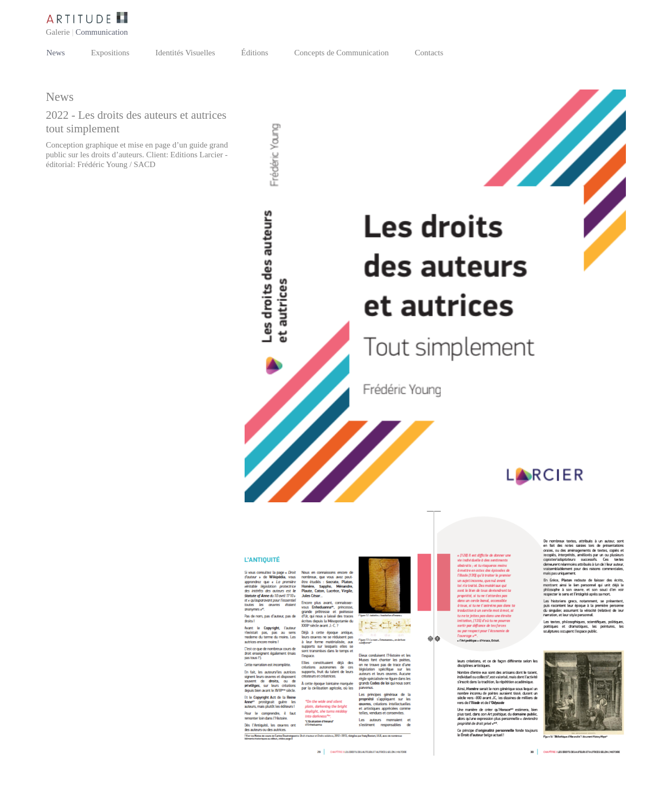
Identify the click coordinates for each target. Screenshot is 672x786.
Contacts (429, 53)
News (56, 53)
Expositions (110, 53)
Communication (102, 32)
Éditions (255, 53)
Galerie (58, 32)
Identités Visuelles (185, 53)
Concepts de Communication (342, 53)
